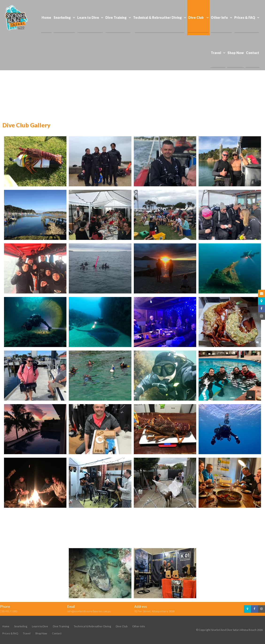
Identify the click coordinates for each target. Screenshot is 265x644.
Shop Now (41, 633)
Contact (57, 633)
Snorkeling (21, 626)
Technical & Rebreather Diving (92, 626)
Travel (27, 633)
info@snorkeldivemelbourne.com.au (89, 611)
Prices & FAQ (10, 633)
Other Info (138, 626)
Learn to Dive (40, 626)
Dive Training (61, 626)
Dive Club (122, 626)
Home (6, 626)
